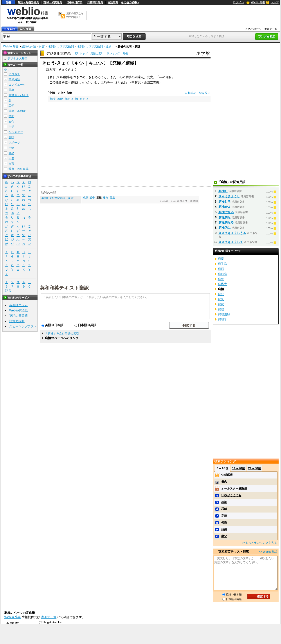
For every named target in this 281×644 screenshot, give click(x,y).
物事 (67, 77)
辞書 (8, 2)
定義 (224, 516)
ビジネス (14, 74)
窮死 (221, 294)
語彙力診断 (17, 321)
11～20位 (239, 468)
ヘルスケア (16, 132)
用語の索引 (97, 54)
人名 (11, 158)
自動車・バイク (19, 95)
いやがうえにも (231, 495)
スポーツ (14, 143)
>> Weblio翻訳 (268, 552)
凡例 (125, 54)
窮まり (84, 99)
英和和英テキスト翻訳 (64, 288)
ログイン (238, 2)
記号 (8, 291)
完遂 (112, 198)
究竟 (150, 77)
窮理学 (222, 319)
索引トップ (81, 54)
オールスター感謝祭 (234, 488)
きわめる (95, 77)
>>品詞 (164, 201)
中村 (135, 82)
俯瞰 (224, 523)
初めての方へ (253, 29)
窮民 (221, 299)
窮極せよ (225, 207)
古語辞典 (113, 2)
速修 (106, 198)
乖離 (224, 509)
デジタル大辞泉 (58, 53)
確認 (224, 502)
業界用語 (14, 79)
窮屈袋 (222, 274)
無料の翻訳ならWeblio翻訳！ (75, 15)
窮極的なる (226, 222)
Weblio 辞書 (258, 2)
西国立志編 (151, 82)
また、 (115, 77)
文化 (11, 121)
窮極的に (225, 228)
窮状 (221, 304)
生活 (11, 127)
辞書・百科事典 (19, 169)
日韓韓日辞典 (95, 2)
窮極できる (226, 212)
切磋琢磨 (227, 475)
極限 (60, 99)
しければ (119, 82)
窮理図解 (224, 314)
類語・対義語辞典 (28, 2)
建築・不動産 (17, 111)
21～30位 (255, 468)
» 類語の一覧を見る (198, 93)
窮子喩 (222, 264)
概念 (224, 482)
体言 (42, 46)
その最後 (125, 77)
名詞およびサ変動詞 (61, 46)
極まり (69, 99)
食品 (11, 153)
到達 (138, 77)
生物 (11, 148)
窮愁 (221, 279)
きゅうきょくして (231, 242)
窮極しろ (225, 201)
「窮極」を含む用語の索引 (62, 334)
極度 (53, 99)
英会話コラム (18, 305)
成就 (86, 198)
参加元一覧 (271, 29)
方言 (11, 164)
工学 (11, 106)
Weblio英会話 (19, 310)
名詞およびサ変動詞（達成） (96, 46)
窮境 (221, 259)
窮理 (221, 309)
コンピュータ (17, 85)
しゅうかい (86, 82)
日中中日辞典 (74, 2)
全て (7, 70)
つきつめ (79, 77)
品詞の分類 (29, 46)
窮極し (223, 191)
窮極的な (225, 217)
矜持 (224, 529)
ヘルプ (275, 2)
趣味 (11, 137)
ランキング (113, 54)
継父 (224, 536)
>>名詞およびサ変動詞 (185, 201)
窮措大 (222, 284)
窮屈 (221, 269)
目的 (168, 77)
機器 (59, 82)
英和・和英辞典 (53, 2)
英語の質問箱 (18, 316)
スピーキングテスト (23, 326)
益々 (68, 82)
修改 (74, 82)
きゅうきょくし (229, 196)
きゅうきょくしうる (232, 233)
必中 (92, 198)
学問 (11, 116)
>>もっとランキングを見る (259, 543)
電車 (11, 90)
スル (60, 77)
